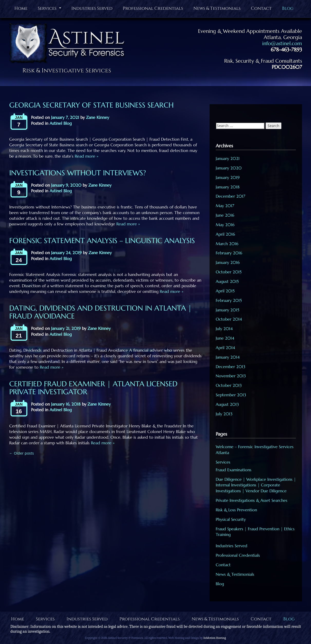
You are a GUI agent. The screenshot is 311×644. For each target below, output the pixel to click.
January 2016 (228, 262)
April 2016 (225, 234)
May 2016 (225, 225)
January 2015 (227, 310)
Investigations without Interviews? (78, 173)
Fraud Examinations (234, 470)
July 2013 (224, 414)
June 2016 (225, 215)
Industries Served (92, 8)
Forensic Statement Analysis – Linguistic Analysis (102, 241)
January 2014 (228, 357)
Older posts (22, 453)
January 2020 (229, 168)
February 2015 (229, 300)
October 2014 (229, 319)
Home (21, 8)
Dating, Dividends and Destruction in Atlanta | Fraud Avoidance (100, 312)
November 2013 (231, 376)
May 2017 (225, 206)
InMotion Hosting (215, 638)
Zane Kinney (98, 117)
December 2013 (230, 367)
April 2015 (225, 291)
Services (50, 9)
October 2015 (229, 272)
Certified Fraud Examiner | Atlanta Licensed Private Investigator (93, 388)
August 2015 (227, 281)
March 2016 (227, 244)
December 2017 (230, 196)
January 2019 (228, 177)
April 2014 (225, 348)
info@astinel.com (282, 44)
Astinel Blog (61, 123)
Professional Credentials (153, 8)
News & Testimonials (217, 8)
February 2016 (229, 253)
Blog (288, 8)
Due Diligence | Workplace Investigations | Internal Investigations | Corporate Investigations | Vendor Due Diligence (256, 485)
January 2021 (228, 158)
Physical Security (231, 519)
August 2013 (227, 404)
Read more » (86, 156)
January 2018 (228, 187)
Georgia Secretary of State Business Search (91, 105)
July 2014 (224, 329)
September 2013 (231, 395)
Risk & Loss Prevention (236, 510)
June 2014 (225, 338)
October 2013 (229, 385)
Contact (261, 8)
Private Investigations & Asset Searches (252, 500)
